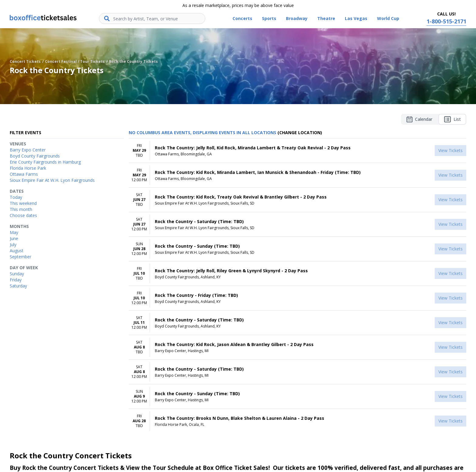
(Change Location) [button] (300, 132)
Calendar (419, 119)
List (452, 119)
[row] (297, 151)
